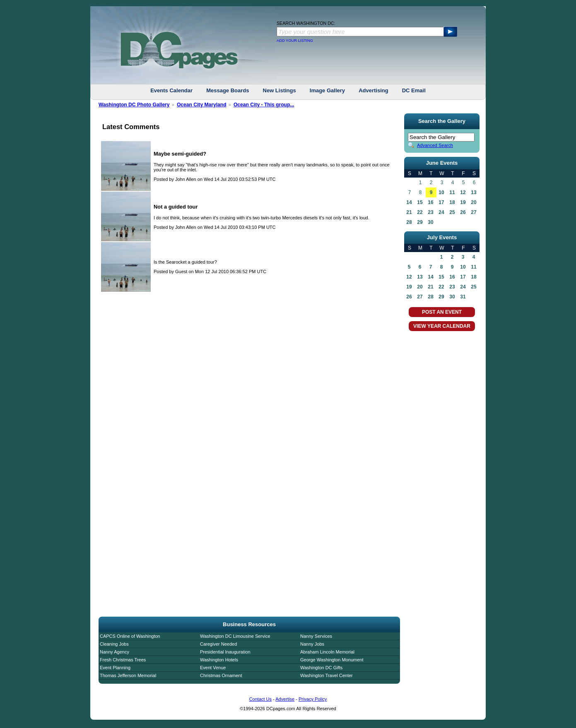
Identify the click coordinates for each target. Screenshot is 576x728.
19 (463, 202)
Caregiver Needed (218, 644)
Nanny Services (316, 636)
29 (420, 222)
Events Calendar (171, 90)
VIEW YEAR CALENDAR (442, 326)
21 (409, 212)
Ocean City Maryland (202, 105)
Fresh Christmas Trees (123, 660)
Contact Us (260, 699)
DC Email (414, 90)
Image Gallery (327, 90)
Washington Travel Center (327, 675)
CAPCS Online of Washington (130, 636)
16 (430, 202)
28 (409, 222)
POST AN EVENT (442, 312)
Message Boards (228, 90)
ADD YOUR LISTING (295, 41)
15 (420, 202)
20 (474, 202)
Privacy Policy (313, 699)
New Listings (280, 90)
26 (463, 212)
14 (409, 202)
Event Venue (213, 668)
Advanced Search (435, 145)
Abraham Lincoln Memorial (327, 652)
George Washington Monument (332, 660)
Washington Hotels (219, 660)
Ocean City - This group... (264, 105)
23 (430, 212)
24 (441, 212)
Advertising (374, 90)
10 (441, 192)
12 (463, 192)
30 (430, 222)
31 (463, 297)
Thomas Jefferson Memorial (128, 675)
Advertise (285, 699)
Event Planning (115, 668)
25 (452, 212)
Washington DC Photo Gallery (134, 105)
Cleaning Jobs (114, 644)
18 (452, 202)
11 (452, 192)
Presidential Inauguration (225, 652)
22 (420, 212)
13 (474, 192)
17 (441, 202)
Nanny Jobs (312, 644)
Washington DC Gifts (321, 668)
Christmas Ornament (221, 675)
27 (474, 212)
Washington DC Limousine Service (235, 636)
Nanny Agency (114, 652)
